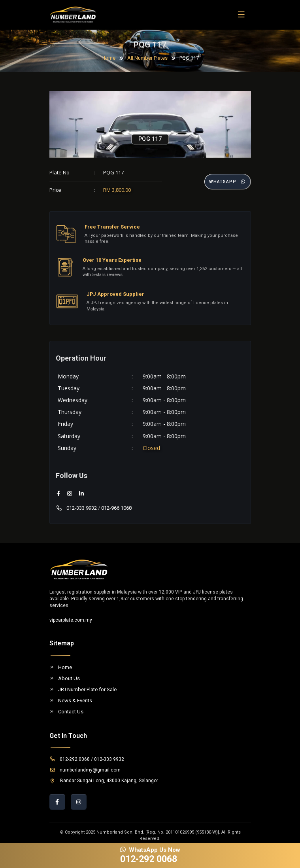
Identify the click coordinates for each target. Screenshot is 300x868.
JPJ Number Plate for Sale (83, 689)
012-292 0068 (70, 759)
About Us (65, 678)
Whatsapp (228, 182)
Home (108, 58)
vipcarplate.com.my (71, 620)
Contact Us (66, 712)
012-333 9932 (76, 508)
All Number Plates (147, 58)
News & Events (71, 701)
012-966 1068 (116, 508)
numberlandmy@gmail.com (85, 770)
